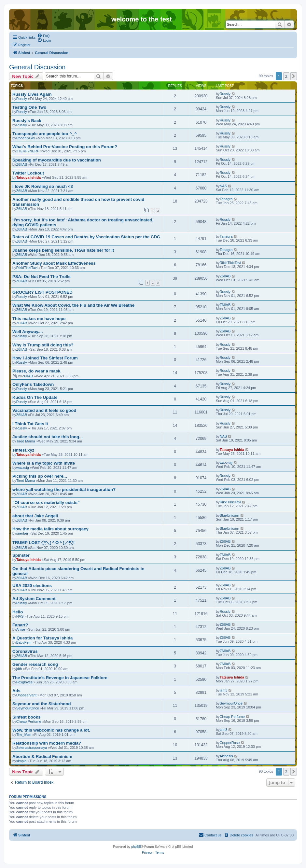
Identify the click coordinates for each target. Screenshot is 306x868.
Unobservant (26, 695)
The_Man (24, 735)
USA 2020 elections (32, 586)
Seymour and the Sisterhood (42, 704)
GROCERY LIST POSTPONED (42, 292)
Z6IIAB (22, 164)
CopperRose (230, 743)
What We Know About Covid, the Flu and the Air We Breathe (73, 305)
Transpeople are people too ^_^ (45, 134)
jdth (19, 669)
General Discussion (37, 67)
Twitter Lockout (28, 173)
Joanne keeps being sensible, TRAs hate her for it (63, 250)
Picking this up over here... (40, 476)
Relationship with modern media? (47, 743)
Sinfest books (26, 717)
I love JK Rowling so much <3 (43, 186)
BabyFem (24, 642)
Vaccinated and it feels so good (44, 410)
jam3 (224, 690)
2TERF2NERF (28, 151)
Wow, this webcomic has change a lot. (51, 730)
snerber (22, 533)
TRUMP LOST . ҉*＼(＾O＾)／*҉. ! (43, 543)
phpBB (136, 847)
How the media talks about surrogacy (50, 529)
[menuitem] (43, 35)
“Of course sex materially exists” (46, 503)
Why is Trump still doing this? (43, 345)
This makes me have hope (39, 319)
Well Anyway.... (28, 332)
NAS (223, 186)
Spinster (21, 555)
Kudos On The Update (35, 397)
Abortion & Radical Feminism (42, 756)
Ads (16, 691)
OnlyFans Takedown (33, 384)
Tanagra (226, 199)
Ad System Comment (34, 599)
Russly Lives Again (32, 94)
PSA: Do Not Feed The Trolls (42, 277)
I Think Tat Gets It (30, 424)
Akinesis (226, 756)
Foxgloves (24, 682)
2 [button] (286, 76)
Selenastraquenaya (32, 748)
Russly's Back (27, 121)
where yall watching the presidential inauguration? (64, 490)
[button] (294, 76)
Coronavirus (25, 651)
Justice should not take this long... (48, 437)
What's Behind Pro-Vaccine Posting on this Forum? (65, 147)
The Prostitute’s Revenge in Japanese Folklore (60, 678)
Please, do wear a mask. (37, 371)
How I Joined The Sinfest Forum (45, 358)
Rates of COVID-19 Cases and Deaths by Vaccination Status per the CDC (86, 237)
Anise (21, 629)
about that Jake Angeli (35, 516)
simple (21, 761)
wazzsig (23, 468)
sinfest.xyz (23, 450)
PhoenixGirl (26, 138)
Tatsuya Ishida (29, 177)
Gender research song (35, 664)
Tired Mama (26, 441)
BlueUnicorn (230, 515)
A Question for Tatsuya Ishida (42, 638)
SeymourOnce (28, 708)
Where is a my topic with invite (44, 463)
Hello (18, 612)
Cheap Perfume (29, 721)
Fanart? (20, 625)
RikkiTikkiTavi (27, 268)
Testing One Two (29, 107)
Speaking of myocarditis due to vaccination (57, 160)
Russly (22, 99)
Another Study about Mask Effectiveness (54, 263)
